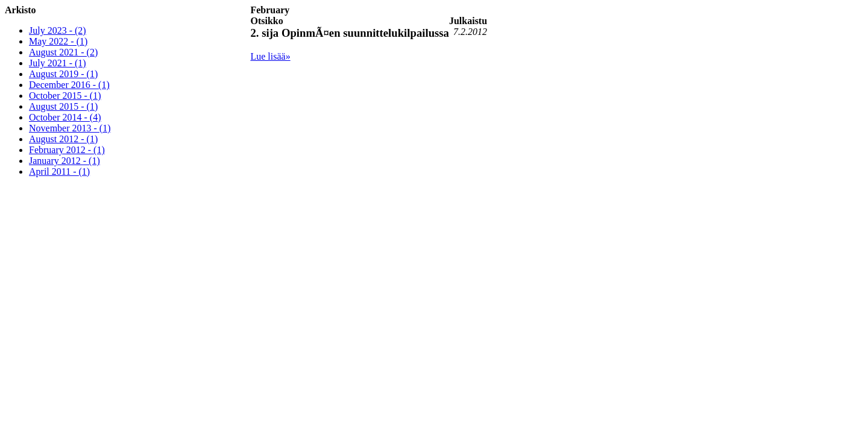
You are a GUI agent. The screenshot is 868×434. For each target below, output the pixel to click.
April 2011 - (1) (59, 171)
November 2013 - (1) (70, 128)
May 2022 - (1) (58, 41)
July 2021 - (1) (58, 63)
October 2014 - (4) (65, 117)
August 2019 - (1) (63, 74)
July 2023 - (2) (58, 30)
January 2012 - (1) (64, 161)
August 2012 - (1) (63, 139)
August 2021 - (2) (63, 52)
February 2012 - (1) (67, 150)
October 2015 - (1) (65, 96)
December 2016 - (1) (69, 85)
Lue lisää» (270, 56)
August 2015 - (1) (63, 106)
